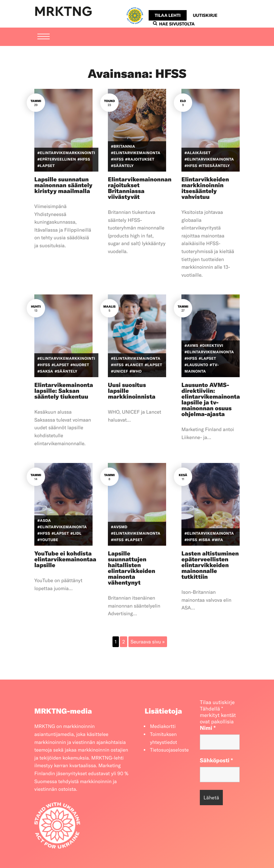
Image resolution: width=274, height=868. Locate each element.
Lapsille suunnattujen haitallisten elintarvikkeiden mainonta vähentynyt (131, 568)
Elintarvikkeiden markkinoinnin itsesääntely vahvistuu (205, 188)
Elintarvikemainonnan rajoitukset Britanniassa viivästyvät (140, 188)
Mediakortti (163, 726)
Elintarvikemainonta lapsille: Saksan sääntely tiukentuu (64, 391)
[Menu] (44, 37)
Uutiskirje (205, 15)
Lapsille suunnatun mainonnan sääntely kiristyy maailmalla (63, 185)
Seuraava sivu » (148, 642)
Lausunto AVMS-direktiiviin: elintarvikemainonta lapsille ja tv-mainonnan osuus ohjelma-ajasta (211, 399)
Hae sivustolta (174, 24)
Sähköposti (216, 760)
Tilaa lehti (168, 15)
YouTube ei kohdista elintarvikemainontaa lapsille (65, 559)
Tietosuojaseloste (169, 750)
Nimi (208, 728)
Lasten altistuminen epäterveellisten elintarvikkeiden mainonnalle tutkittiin (210, 565)
